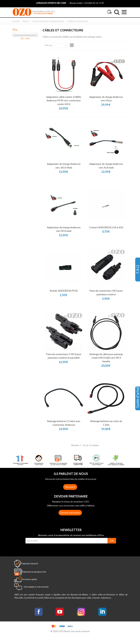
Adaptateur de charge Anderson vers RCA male (64, 229)
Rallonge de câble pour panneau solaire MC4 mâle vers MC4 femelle (106, 358)
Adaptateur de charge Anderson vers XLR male (106, 166)
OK (112, 541)
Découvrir (70, 487)
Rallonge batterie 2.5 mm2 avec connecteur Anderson (64, 423)
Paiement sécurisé (30, 563)
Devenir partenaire (70, 513)
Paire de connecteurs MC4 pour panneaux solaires (106, 292)
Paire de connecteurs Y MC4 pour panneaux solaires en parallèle (64, 356)
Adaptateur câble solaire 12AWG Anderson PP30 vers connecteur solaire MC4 (64, 100)
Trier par (48, 45)
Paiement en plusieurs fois (34, 572)
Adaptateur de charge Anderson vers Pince (106, 99)
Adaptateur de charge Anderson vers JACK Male (64, 166)
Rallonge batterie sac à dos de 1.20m (106, 423)
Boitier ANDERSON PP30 (64, 291)
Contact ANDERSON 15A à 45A (106, 227)
